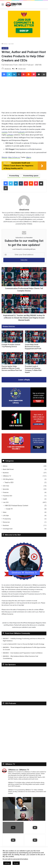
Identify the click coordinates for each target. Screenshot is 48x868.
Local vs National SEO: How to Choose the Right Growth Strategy (24, 608)
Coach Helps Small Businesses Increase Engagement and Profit (33, 347)
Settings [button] (7, 863)
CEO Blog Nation (8, 479)
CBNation (6, 551)
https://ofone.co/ (14, 157)
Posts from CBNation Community (17, 597)
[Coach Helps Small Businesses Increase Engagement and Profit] (36, 337)
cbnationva (8, 69)
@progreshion (10, 567)
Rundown (6, 525)
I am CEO (11, 44)
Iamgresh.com (36, 567)
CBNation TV (7, 476)
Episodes (6, 489)
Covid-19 (9, 509)
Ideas (5, 512)
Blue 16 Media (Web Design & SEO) (28, 551)
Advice (5, 466)
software (10, 135)
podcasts (21, 132)
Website (4, 157)
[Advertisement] (24, 648)
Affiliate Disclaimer (7, 578)
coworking (15, 176)
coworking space (31, 176)
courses (5, 132)
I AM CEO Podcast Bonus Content (16, 506)
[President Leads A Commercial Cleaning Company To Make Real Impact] (36, 358)
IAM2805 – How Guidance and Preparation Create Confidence (23, 617)
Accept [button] (16, 863)
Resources (6, 522)
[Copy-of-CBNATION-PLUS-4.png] (24, 24)
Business (6, 473)
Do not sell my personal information (15, 859)
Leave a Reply (24, 380)
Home (4, 44)
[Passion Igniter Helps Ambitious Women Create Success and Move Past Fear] (12, 358)
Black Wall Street (8, 469)
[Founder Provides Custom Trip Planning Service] (12, 337)
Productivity (7, 519)
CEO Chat (6, 486)
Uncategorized (8, 529)
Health (5, 499)
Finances (6, 492)
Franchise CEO (8, 496)
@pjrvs (29, 157)
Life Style (6, 515)
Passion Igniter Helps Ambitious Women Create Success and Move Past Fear (12, 368)
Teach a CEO (9, 482)
